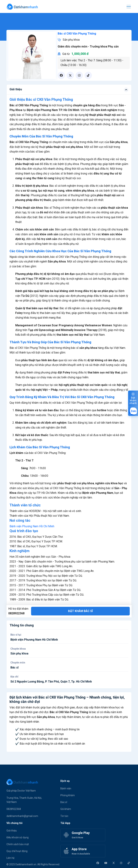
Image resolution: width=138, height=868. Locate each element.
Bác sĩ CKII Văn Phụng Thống (77, 34)
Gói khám (66, 809)
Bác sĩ (64, 802)
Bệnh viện (66, 788)
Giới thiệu (12, 831)
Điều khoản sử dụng (18, 837)
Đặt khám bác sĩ (80, 611)
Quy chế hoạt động (17, 851)
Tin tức (64, 816)
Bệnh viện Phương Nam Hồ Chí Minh (32, 526)
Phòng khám (68, 795)
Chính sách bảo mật (18, 844)
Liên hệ (10, 858)
